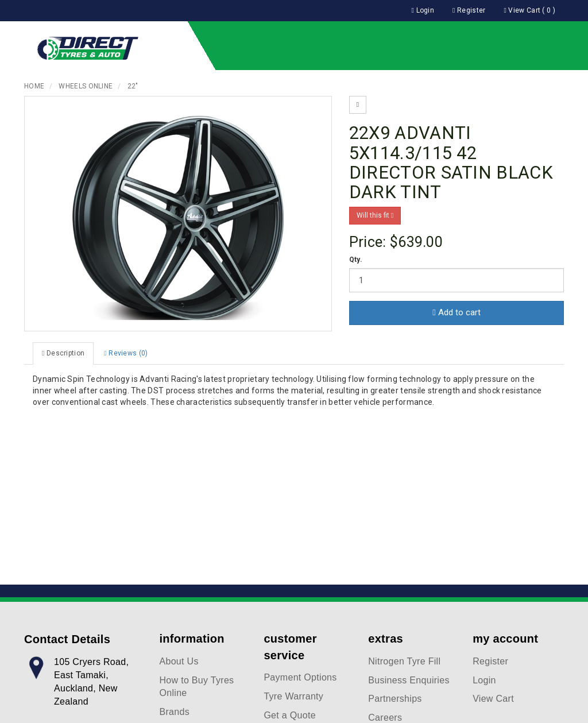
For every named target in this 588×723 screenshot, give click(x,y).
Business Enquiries (409, 680)
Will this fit (375, 215)
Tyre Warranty (293, 696)
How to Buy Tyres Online (197, 687)
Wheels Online (86, 86)
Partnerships (395, 699)
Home (34, 86)
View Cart (493, 699)
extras (386, 639)
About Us (179, 661)
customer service (290, 647)
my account (505, 639)
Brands (175, 712)
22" (133, 86)
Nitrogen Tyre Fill (404, 661)
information (192, 639)
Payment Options (300, 677)
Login (484, 680)
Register (490, 661)
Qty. (356, 260)
